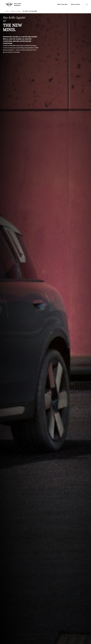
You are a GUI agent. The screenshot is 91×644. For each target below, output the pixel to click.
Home (7, 11)
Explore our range (16, 11)
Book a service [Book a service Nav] (76, 4)
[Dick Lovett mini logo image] (13, 5)
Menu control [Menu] (87, 5)
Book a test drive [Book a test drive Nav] (62, 4)
